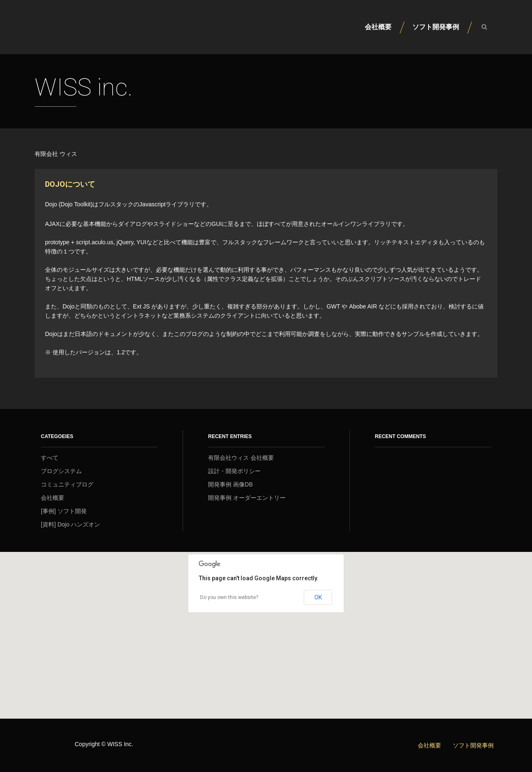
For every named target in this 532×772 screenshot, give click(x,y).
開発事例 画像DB (230, 484)
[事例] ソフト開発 (64, 511)
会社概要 (378, 27)
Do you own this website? (229, 597)
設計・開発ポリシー (234, 471)
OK (318, 597)
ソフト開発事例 (436, 27)
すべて (50, 458)
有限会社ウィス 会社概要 (241, 458)
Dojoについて (70, 184)
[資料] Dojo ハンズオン (70, 524)
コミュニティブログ (67, 484)
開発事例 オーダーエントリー (247, 498)
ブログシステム (61, 471)
